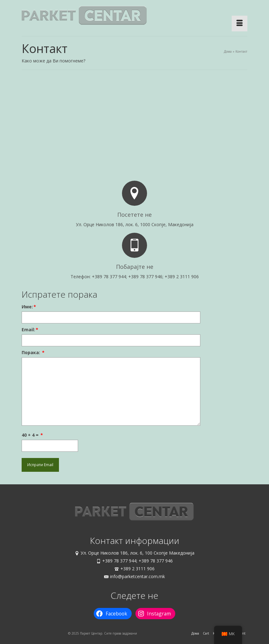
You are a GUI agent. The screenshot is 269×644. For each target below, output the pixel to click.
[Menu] (240, 24)
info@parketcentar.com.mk (134, 576)
